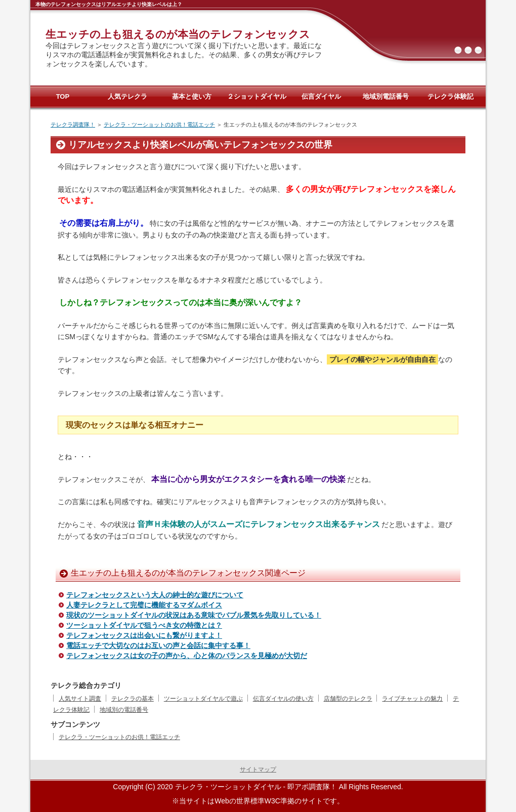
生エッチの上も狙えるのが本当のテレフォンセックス (178, 34)
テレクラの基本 (133, 699)
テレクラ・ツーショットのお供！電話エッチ (159, 125)
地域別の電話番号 (124, 710)
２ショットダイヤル (257, 96)
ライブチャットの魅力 (412, 699)
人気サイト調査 (80, 699)
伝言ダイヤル (321, 96)
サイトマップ (258, 769)
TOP (63, 96)
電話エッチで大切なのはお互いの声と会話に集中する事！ (158, 645)
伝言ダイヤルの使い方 (283, 699)
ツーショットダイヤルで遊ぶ (203, 699)
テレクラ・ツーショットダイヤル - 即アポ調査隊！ (256, 787)
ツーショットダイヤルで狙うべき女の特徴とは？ (144, 625)
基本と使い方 (192, 96)
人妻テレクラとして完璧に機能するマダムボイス (144, 605)
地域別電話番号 (386, 96)
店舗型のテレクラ (348, 699)
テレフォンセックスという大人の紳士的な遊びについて (155, 595)
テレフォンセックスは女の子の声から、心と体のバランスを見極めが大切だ (187, 656)
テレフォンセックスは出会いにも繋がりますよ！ (144, 635)
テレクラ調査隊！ (73, 125)
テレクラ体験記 (450, 96)
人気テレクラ (127, 96)
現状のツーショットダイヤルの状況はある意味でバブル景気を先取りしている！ (194, 615)
